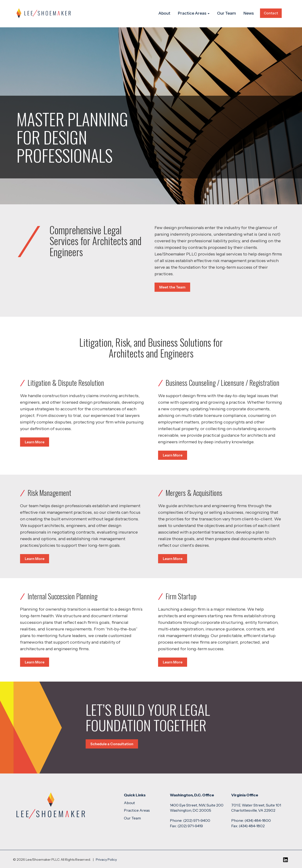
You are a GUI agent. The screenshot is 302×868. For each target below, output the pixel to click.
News (249, 13)
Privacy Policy (106, 860)
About (164, 13)
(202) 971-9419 (190, 826)
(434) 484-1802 (252, 826)
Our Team (226, 13)
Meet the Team (172, 287)
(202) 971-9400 (197, 820)
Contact (271, 13)
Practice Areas (194, 13)
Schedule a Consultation (112, 744)
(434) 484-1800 (258, 820)
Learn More (35, 442)
